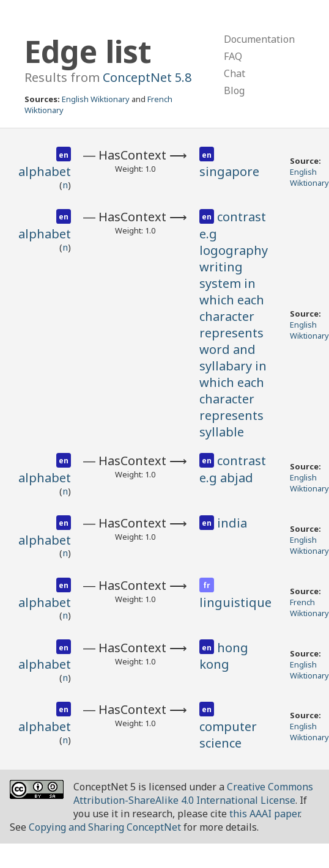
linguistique (235, 602)
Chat (235, 73)
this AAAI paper (264, 814)
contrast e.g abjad (233, 469)
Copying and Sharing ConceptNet (105, 827)
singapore (229, 171)
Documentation (259, 39)
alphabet (45, 171)
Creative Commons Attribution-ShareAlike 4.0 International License (193, 793)
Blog (234, 90)
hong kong (224, 656)
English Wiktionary (96, 99)
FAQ (233, 56)
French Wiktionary (309, 608)
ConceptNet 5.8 (147, 77)
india (232, 523)
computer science (228, 735)
